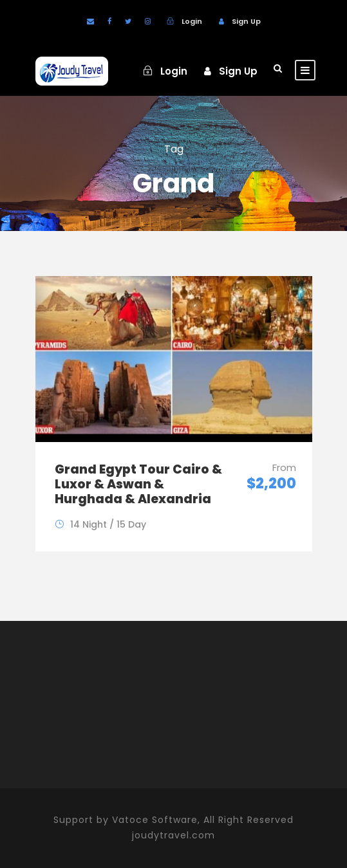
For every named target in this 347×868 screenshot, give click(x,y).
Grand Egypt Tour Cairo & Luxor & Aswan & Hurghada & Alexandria (138, 484)
